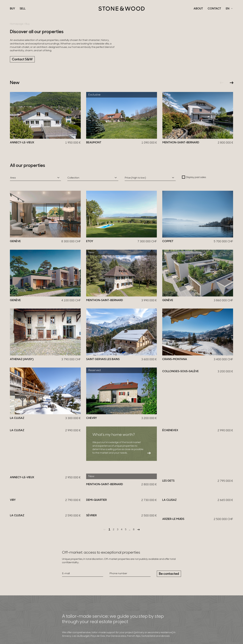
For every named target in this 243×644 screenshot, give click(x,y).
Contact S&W (22, 60)
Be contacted (169, 531)
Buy (12, 9)
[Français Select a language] (229, 9)
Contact (214, 9)
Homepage (17, 24)
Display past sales (196, 177)
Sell (23, 9)
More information (77, 604)
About (198, 9)
